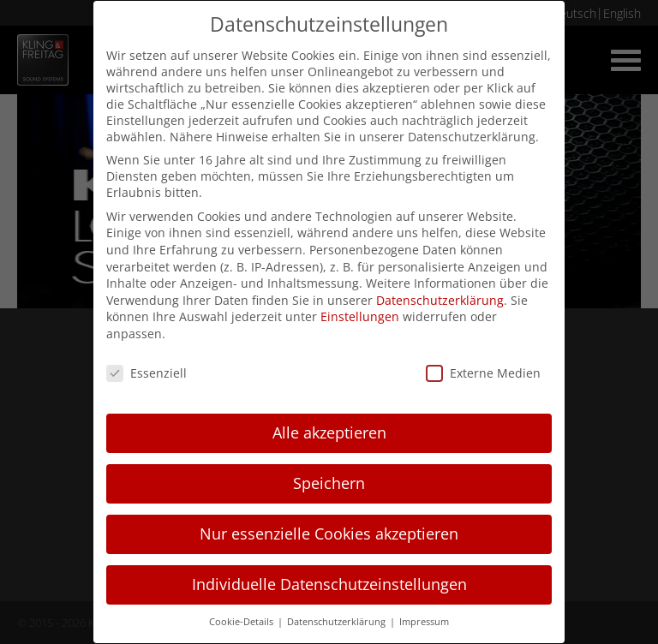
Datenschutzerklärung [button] (338, 622)
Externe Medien (483, 373)
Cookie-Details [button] (242, 622)
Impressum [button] (424, 622)
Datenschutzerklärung (440, 300)
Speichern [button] (329, 483)
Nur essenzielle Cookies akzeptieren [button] (329, 534)
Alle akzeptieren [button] (329, 432)
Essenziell (147, 373)
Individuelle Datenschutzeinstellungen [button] (329, 584)
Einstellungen (360, 316)
